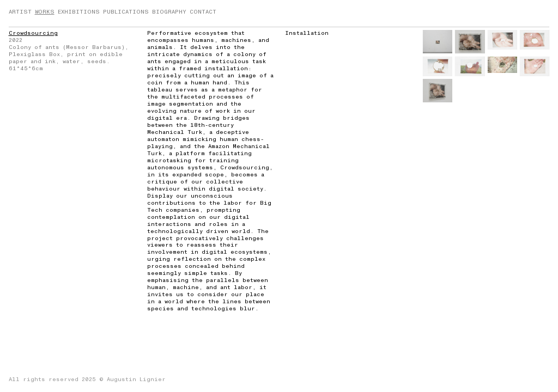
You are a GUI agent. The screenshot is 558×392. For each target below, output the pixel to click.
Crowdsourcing (33, 33)
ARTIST (20, 12)
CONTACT (203, 12)
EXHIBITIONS (79, 12)
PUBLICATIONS (126, 12)
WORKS (45, 12)
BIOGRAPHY (169, 12)
